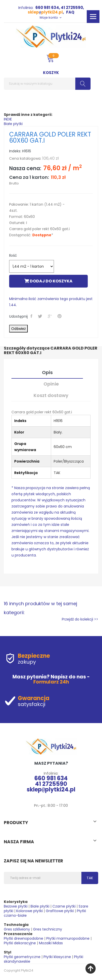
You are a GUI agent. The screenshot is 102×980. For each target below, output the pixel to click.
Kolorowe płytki (30, 911)
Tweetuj (41, 316)
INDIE (8, 119)
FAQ (70, 12)
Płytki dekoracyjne (20, 943)
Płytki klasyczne (57, 957)
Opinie (51, 384)
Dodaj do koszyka (48, 281)
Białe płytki (13, 124)
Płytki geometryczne (22, 957)
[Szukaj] (47, 84)
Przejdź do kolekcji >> (80, 619)
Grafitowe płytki (60, 911)
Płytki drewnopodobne (24, 938)
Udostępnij (32, 316)
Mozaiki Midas (51, 943)
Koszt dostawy (51, 395)
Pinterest (60, 316)
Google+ (50, 316)
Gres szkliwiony (17, 929)
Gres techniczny (48, 929)
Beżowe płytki (16, 906)
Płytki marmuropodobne (68, 938)
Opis (47, 372)
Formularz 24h (51, 682)
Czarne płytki (64, 906)
